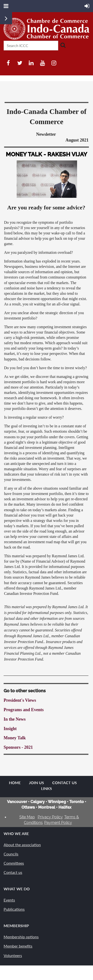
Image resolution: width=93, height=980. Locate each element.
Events (9, 900)
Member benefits (18, 946)
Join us (36, 783)
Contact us (13, 872)
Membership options (21, 937)
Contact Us (64, 783)
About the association (22, 845)
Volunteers (13, 955)
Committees (14, 863)
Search (63, 45)
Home (15, 783)
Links (46, 788)
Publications (14, 909)
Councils (11, 854)
